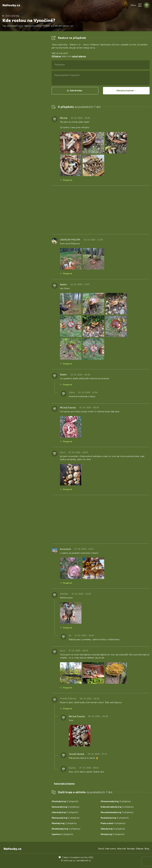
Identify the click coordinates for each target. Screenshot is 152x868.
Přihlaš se (56, 56)
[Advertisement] (25, 79)
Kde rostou (111, 849)
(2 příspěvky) (66, 807)
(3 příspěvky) (116, 801)
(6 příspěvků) (113, 829)
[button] (140, 5)
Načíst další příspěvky (64, 784)
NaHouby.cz (11, 5)
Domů (101, 849)
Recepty (131, 849)
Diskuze (140, 849)
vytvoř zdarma (79, 56)
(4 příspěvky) (113, 823)
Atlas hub (121, 849)
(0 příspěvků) (65, 801)
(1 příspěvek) (66, 818)
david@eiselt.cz (84, 861)
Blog (147, 849)
